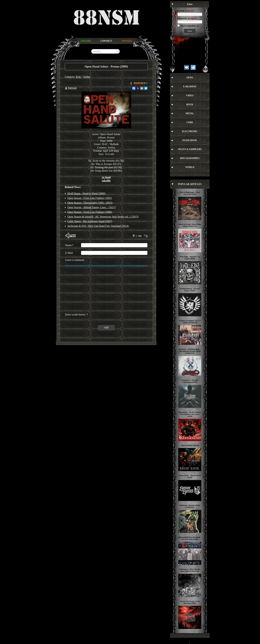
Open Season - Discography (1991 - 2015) (90, 203)
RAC (79, 77)
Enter (190, 31)
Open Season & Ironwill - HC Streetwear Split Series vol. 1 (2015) (103, 217)
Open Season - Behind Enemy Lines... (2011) (92, 207)
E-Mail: (181, 11)
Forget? (192, 18)
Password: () (187, 18)
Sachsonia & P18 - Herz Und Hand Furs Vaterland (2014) (98, 226)
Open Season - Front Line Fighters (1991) (90, 198)
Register (190, 11)
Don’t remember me (190, 26)
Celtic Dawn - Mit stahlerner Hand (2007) (90, 221)
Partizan (72, 88)
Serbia (87, 77)
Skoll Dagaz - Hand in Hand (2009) (86, 193)
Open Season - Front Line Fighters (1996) (90, 212)
